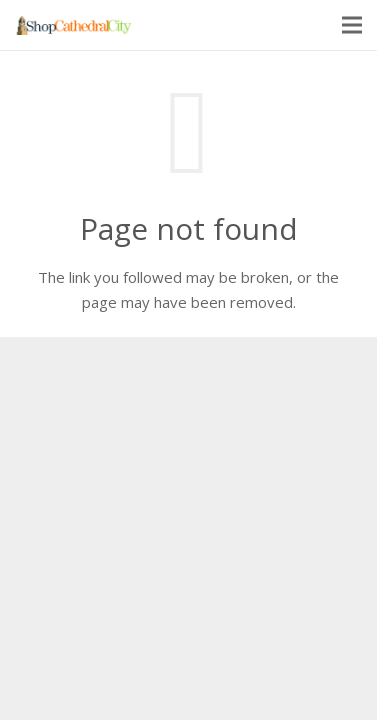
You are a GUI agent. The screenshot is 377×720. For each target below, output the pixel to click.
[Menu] (352, 25)
